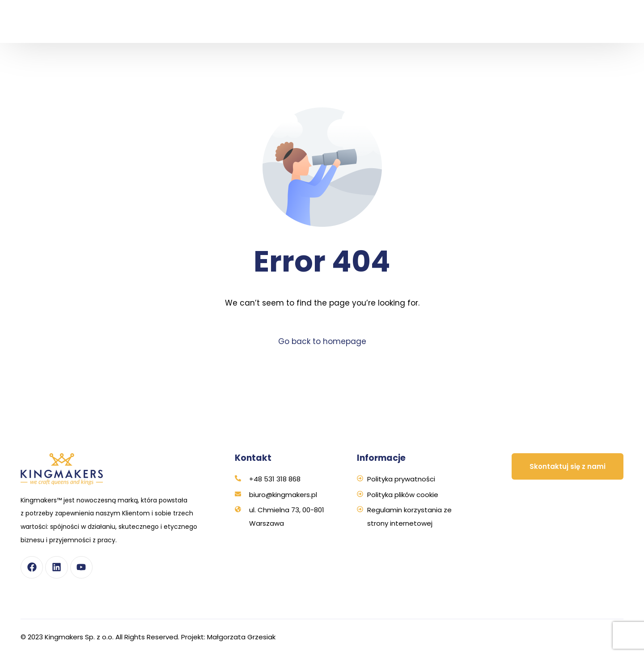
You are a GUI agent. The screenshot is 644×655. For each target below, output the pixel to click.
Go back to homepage (322, 341)
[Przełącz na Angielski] (602, 35)
